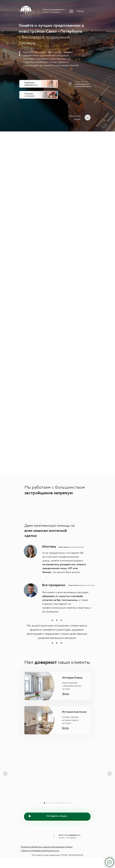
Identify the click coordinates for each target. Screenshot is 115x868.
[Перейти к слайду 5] (54, 809)
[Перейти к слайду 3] (49, 809)
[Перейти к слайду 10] (66, 809)
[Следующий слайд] (110, 512)
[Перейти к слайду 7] (59, 809)
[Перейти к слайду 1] (44, 809)
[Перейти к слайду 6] (56, 809)
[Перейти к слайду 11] (68, 809)
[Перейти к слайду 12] (71, 809)
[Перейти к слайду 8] (61, 809)
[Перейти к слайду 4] (52, 809)
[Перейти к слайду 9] (64, 809)
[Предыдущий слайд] (5, 512)
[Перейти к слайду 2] (47, 809)
